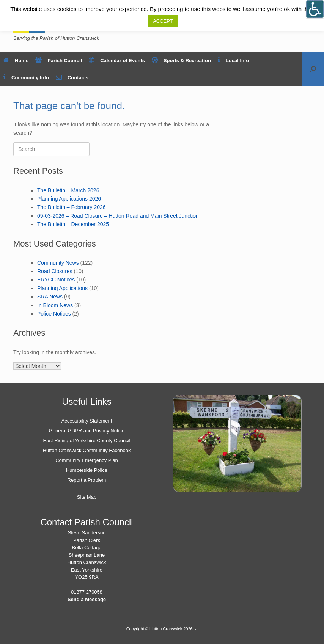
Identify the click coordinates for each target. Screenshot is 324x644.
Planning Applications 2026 (69, 199)
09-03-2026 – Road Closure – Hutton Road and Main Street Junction (118, 216)
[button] (313, 69)
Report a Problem (87, 480)
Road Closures (55, 271)
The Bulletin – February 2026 (72, 207)
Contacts (72, 78)
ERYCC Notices (56, 280)
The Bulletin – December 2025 (73, 224)
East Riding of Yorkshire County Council (87, 441)
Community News (58, 263)
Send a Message (87, 599)
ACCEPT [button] (163, 21)
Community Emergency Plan (87, 460)
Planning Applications (62, 288)
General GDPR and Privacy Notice (87, 431)
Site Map (87, 497)
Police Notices (54, 314)
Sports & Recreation (181, 60)
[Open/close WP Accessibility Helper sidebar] (315, 9)
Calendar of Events (117, 60)
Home (16, 60)
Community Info (26, 78)
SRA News (50, 297)
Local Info (233, 60)
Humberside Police (87, 470)
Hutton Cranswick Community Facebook (87, 450)
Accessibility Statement (87, 421)
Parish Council (59, 60)
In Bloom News (55, 305)
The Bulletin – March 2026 (68, 190)
